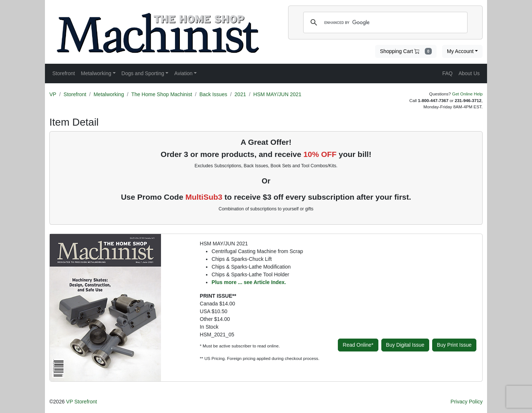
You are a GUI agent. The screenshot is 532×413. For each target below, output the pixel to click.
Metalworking (109, 94)
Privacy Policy (467, 402)
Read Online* (358, 345)
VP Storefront (81, 402)
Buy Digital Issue (405, 345)
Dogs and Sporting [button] (143, 73)
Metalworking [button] (96, 73)
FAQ (447, 73)
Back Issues (213, 94)
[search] (384, 22)
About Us (469, 73)
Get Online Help (467, 94)
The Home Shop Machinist (162, 94)
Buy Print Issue (454, 345)
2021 (240, 94)
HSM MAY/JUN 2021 (277, 94)
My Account (460, 51)
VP (53, 94)
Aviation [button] (183, 73)
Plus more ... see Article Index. (249, 282)
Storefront (75, 94)
